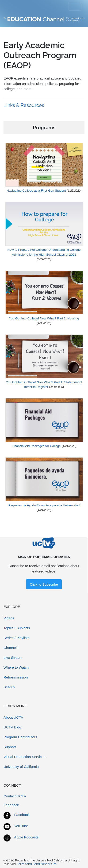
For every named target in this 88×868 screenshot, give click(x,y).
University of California (21, 767)
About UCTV (13, 717)
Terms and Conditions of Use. (37, 864)
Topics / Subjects (17, 628)
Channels (11, 648)
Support (10, 747)
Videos (9, 618)
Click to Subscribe (44, 584)
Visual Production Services (24, 757)
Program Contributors (20, 737)
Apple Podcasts (26, 837)
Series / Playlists (16, 638)
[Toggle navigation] (75, 6)
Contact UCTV (15, 796)
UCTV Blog (12, 727)
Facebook (22, 815)
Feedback (11, 805)
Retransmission (16, 677)
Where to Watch (16, 667)
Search (9, 687)
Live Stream (13, 658)
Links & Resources (24, 105)
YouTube (21, 826)
